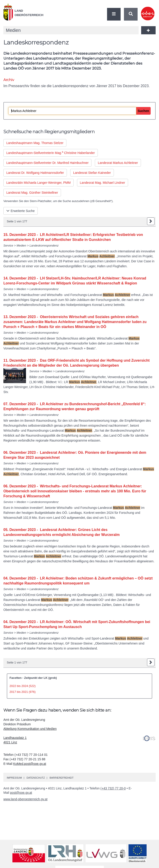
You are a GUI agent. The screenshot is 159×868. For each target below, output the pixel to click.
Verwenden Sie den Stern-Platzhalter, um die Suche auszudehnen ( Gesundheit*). (58, 201)
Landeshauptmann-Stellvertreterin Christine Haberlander (51, 152)
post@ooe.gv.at (21, 793)
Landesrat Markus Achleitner (118, 163)
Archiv (9, 80)
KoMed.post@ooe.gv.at (30, 764)
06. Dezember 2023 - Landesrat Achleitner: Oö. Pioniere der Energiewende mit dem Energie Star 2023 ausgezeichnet (75, 455)
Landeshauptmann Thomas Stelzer (35, 143)
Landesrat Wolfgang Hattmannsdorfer (35, 173)
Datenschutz (36, 778)
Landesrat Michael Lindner (103, 183)
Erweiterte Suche (21, 211)
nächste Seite (151, 221)
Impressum (14, 778)
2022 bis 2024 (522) (23, 686)
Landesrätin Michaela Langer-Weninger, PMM (39, 183)
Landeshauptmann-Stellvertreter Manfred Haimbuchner (47, 163)
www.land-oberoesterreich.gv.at (25, 799)
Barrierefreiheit (61, 778)
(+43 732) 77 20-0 (113, 788)
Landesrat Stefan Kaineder (92, 173)
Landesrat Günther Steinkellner (32, 193)
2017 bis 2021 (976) (23, 692)
